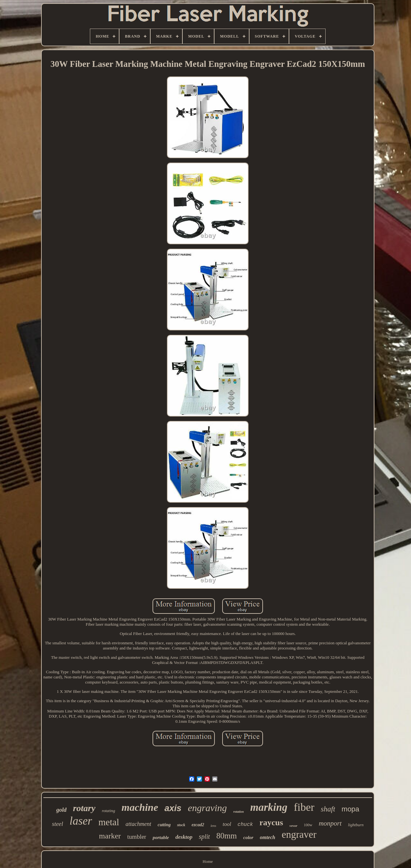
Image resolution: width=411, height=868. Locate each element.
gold (61, 810)
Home (208, 861)
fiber (304, 807)
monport (330, 823)
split (204, 837)
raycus (271, 823)
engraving (207, 808)
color (249, 837)
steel (58, 824)
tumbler (137, 837)
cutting (164, 825)
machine (140, 807)
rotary (84, 808)
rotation (239, 812)
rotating (108, 811)
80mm (227, 836)
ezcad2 (198, 825)
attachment (138, 824)
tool (227, 824)
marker (110, 836)
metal (109, 822)
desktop (184, 837)
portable (161, 837)
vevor (293, 826)
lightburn (356, 825)
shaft (328, 809)
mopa (350, 809)
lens (214, 826)
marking (269, 807)
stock (181, 825)
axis (173, 808)
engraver (299, 834)
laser (81, 821)
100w (308, 825)
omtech (267, 837)
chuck (245, 825)
